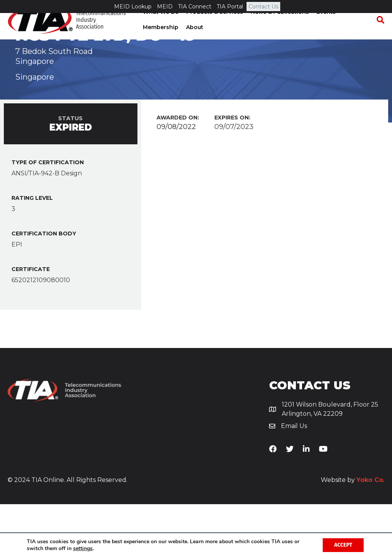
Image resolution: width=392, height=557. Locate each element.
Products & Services (214, 25)
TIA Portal (230, 7)
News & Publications (279, 25)
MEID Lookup (133, 7)
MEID (165, 7)
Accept (343, 545)
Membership (160, 40)
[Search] (379, 33)
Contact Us (263, 7)
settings (83, 549)
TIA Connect (195, 7)
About (194, 40)
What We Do (160, 25)
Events (325, 25)
